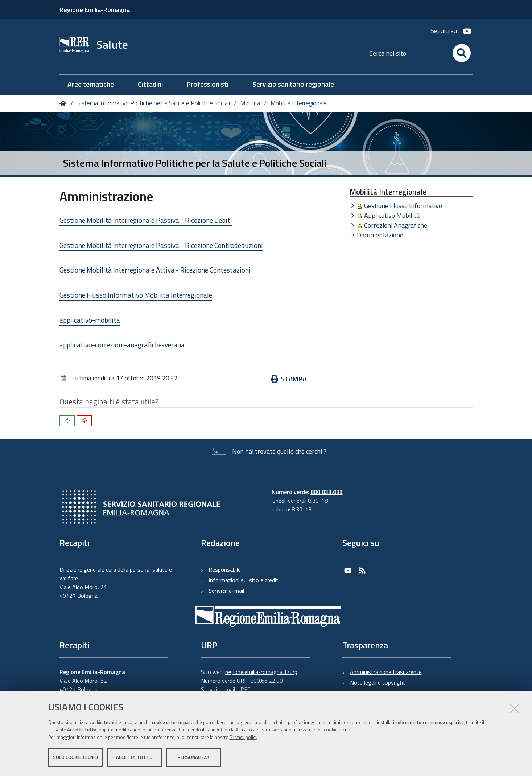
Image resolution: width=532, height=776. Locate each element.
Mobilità (250, 103)
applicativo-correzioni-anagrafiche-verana (122, 345)
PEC (245, 689)
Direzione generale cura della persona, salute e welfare (116, 574)
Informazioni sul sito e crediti (244, 580)
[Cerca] (462, 53)
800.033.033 (327, 492)
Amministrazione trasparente (386, 672)
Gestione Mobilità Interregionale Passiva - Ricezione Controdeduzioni (161, 245)
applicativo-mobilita (90, 320)
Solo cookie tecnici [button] (75, 757)
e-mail (236, 591)
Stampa (289, 379)
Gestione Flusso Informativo (403, 206)
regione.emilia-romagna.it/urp (261, 672)
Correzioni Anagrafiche (396, 225)
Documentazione (380, 235)
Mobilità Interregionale (299, 103)
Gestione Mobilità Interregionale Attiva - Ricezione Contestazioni (155, 270)
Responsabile (225, 569)
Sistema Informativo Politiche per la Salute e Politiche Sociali (154, 103)
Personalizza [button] (193, 757)
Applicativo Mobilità (392, 215)
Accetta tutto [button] (134, 757)
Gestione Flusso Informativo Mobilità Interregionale (136, 295)
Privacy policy (244, 737)
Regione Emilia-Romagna (95, 10)
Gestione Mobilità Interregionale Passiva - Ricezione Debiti (146, 220)
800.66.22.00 (267, 681)
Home (64, 104)
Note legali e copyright (378, 682)
